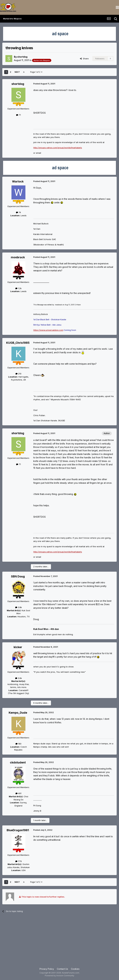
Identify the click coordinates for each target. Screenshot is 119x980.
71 (18, 115)
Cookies (75, 969)
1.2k (18, 288)
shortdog (22, 57)
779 (19, 861)
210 (18, 374)
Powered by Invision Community (59, 976)
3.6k (19, 678)
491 (18, 793)
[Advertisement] (59, 942)
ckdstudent (18, 762)
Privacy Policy (47, 969)
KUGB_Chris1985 (18, 343)
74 (18, 212)
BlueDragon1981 (18, 830)
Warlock (18, 181)
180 (18, 744)
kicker (18, 647)
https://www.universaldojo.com (48, 330)
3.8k (19, 607)
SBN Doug (18, 576)
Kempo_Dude (18, 713)
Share (84, 59)
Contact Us (62, 969)
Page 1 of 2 (36, 72)
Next (17, 72)
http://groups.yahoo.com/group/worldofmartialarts (58, 148)
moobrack (18, 257)
